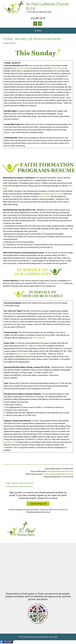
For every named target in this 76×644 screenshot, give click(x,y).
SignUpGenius (9, 442)
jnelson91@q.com (23, 354)
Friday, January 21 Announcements (20, 483)
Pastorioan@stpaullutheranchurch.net (58, 474)
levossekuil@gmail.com (55, 283)
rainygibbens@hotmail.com (52, 194)
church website (39, 338)
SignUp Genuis (44, 196)
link (43, 407)
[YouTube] (40, 24)
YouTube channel (23, 68)
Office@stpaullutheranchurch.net (60, 471)
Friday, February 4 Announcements (19, 486)
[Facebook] (35, 24)
